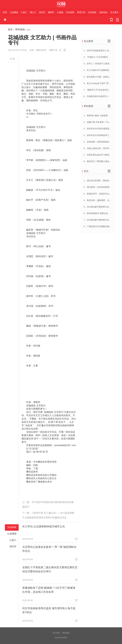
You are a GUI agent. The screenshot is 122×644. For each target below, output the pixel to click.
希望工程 (81, 12)
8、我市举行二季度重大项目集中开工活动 (102, 161)
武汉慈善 (70, 12)
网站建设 (66, 633)
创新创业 (103, 12)
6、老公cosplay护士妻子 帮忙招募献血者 (102, 83)
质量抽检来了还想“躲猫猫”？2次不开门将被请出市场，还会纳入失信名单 (49, 590)
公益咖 (60, 12)
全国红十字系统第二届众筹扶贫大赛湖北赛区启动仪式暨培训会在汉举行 (50, 569)
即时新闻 (20, 30)
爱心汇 (33, 12)
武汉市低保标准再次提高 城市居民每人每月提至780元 (49, 610)
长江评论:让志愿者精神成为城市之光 (44, 526)
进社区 (42, 12)
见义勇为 (114, 12)
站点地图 (56, 633)
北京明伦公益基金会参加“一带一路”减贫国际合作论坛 (49, 549)
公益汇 (24, 12)
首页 (5, 12)
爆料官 (51, 12)
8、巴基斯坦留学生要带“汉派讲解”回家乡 (102, 96)
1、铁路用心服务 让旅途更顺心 (98, 116)
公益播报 (14, 12)
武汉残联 (92, 12)
